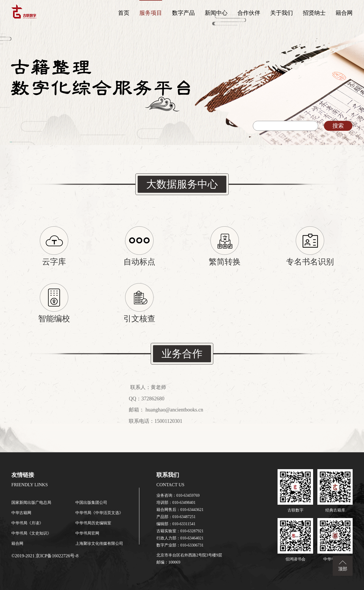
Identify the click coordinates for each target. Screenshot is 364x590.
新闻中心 (216, 13)
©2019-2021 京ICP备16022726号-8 (45, 556)
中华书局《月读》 (27, 523)
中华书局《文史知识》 (31, 533)
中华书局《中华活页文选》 (99, 513)
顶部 (343, 569)
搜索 (338, 126)
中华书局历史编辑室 (93, 523)
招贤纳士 (314, 13)
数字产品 (183, 13)
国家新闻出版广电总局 (31, 503)
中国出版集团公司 (91, 503)
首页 (124, 13)
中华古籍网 (21, 513)
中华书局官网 (87, 533)
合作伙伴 (249, 13)
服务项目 (151, 13)
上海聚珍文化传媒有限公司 (99, 544)
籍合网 (344, 13)
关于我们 (282, 13)
